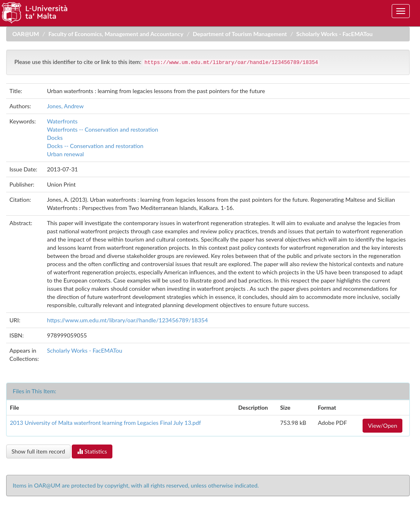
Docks (55, 138)
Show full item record (38, 451)
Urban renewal (66, 154)
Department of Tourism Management (240, 34)
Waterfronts (63, 121)
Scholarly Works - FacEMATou (334, 34)
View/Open (382, 425)
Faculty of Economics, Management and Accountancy (116, 34)
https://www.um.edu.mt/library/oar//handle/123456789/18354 (128, 320)
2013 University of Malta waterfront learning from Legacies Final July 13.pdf (105, 423)
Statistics (92, 451)
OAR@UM (26, 34)
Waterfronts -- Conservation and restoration (103, 129)
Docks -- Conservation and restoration (95, 146)
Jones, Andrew (65, 106)
